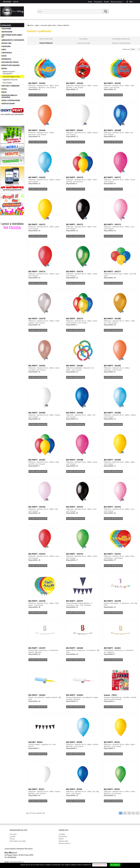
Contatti (13, 836)
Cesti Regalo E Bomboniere (121, 39)
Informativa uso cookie (18, 841)
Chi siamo (13, 834)
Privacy (12, 839)
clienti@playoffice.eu (17, 862)
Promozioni (98, 2)
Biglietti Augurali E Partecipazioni (9, 73)
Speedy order (64, 841)
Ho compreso (115, 865)
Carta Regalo (84, 39)
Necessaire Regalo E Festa (11, 77)
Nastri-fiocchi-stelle (84, 43)
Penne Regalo (7, 83)
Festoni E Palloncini (46, 43)
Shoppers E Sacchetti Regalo (121, 43)
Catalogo (62, 834)
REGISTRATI (7, 2)
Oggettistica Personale (10, 80)
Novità (107, 2)
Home (90, 2)
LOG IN (16, 2)
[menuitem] (118, 2)
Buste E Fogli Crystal (46, 39)
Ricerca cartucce (117, 2)
